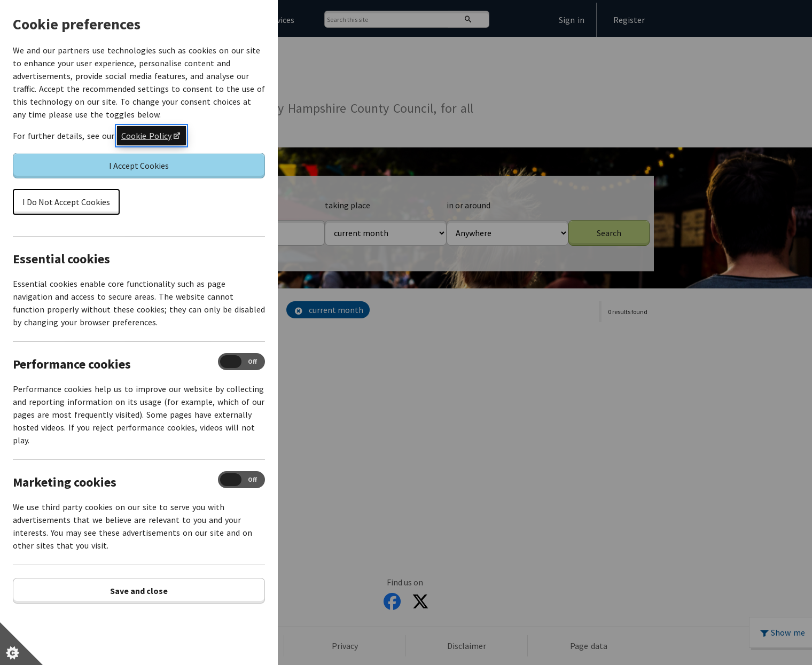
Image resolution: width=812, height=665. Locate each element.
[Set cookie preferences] (21, 644)
